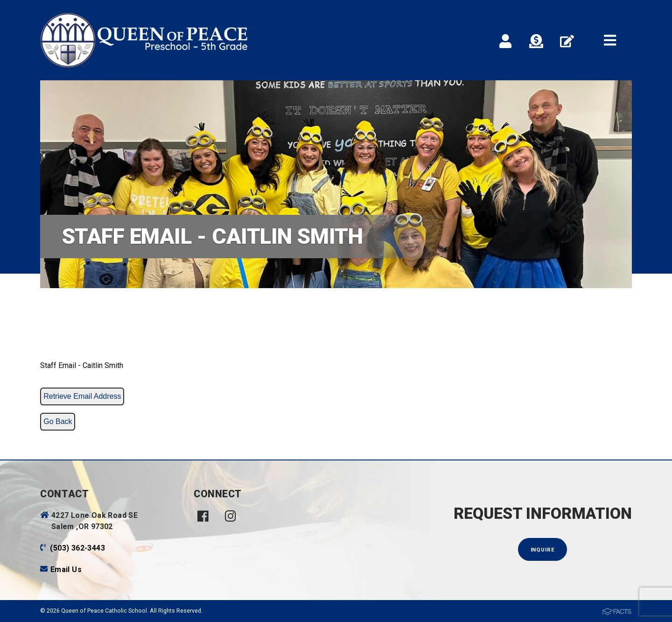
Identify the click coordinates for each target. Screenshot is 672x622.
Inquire (543, 550)
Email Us (66, 569)
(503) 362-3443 (77, 548)
